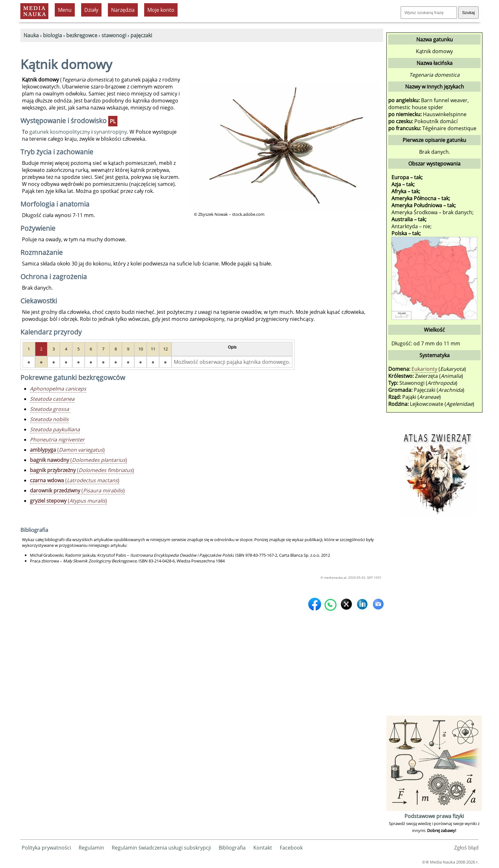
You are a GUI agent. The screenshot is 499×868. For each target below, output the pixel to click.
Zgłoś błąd (466, 848)
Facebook (291, 848)
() (67, 450)
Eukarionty (424, 369)
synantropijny (110, 132)
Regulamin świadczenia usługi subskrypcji (161, 848)
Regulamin (91, 848)
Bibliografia (232, 848)
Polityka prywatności (46, 848)
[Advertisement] (434, 618)
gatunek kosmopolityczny (60, 132)
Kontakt (263, 848)
